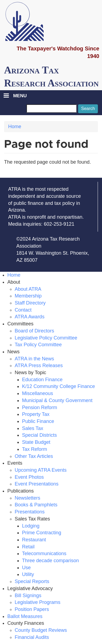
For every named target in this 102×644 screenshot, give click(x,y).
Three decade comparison (50, 561)
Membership (28, 296)
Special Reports (32, 581)
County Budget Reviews (41, 630)
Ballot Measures (25, 616)
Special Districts (39, 435)
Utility (28, 574)
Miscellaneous (38, 393)
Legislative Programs (38, 602)
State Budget (36, 442)
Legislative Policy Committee (46, 338)
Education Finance (42, 380)
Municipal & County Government (57, 400)
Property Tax (36, 414)
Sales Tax (33, 428)
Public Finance (38, 421)
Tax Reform (35, 449)
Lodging (31, 526)
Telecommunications (44, 554)
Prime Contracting (42, 533)
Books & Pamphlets (36, 505)
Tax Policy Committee (38, 345)
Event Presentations (37, 484)
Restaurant (34, 540)
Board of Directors (34, 331)
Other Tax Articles (34, 456)
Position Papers (32, 609)
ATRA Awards (30, 317)
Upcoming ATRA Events (41, 470)
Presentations (30, 512)
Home (15, 127)
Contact (23, 310)
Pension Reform (40, 407)
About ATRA (28, 289)
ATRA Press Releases (39, 365)
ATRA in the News (34, 359)
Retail (28, 547)
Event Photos (29, 477)
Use (26, 568)
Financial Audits (32, 637)
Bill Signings (28, 596)
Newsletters (27, 498)
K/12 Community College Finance (58, 386)
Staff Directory (30, 303)
